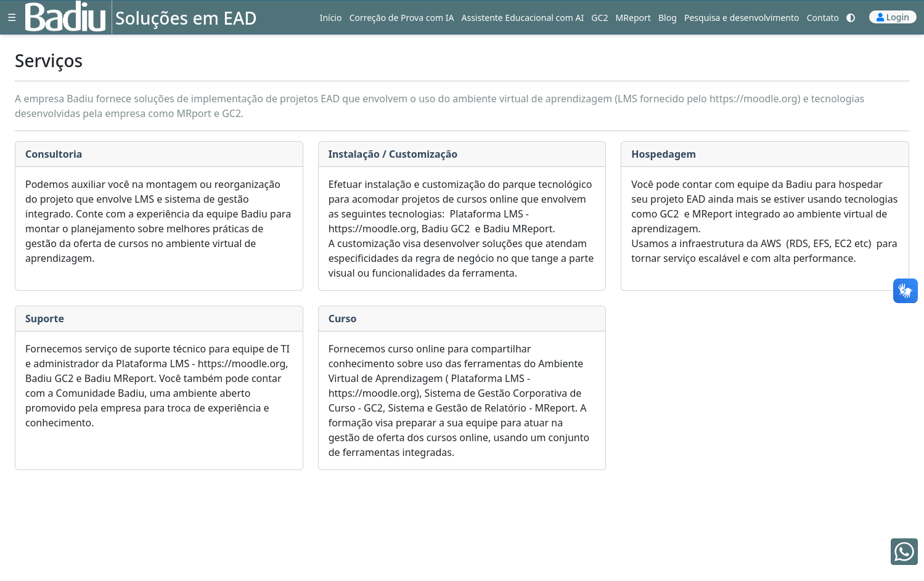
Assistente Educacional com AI (523, 18)
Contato (823, 18)
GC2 (599, 18)
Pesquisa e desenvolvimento (742, 18)
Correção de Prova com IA (402, 18)
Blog (668, 18)
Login (898, 17)
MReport (633, 18)
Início (331, 18)
